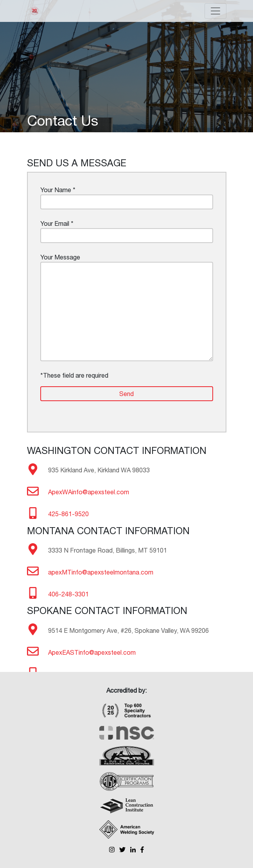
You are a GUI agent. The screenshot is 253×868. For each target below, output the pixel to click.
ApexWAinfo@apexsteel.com (89, 492)
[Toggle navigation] (215, 11)
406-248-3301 (68, 594)
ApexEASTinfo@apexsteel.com (92, 652)
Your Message (127, 307)
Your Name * (127, 198)
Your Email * (127, 231)
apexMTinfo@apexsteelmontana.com (101, 572)
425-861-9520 (68, 514)
